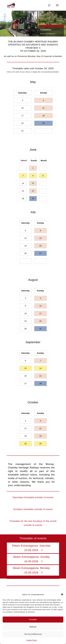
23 (26, 321)
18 (43, 116)
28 (23, 199)
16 (26, 313)
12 (26, 238)
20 (41, 246)
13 (41, 238)
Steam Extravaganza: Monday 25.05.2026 (31, 570)
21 (23, 191)
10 (23, 108)
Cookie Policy (32, 640)
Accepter (33, 619)
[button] (62, 594)
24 (23, 123)
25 (43, 123)
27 (41, 253)
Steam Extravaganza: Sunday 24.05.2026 (31, 559)
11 (43, 108)
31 (23, 131)
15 (33, 183)
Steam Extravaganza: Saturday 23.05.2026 (31, 548)
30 (26, 329)
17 (23, 116)
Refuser (33, 627)
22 (33, 191)
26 (26, 253)
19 (26, 246)
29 (33, 198)
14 (23, 183)
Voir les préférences (33, 634)
